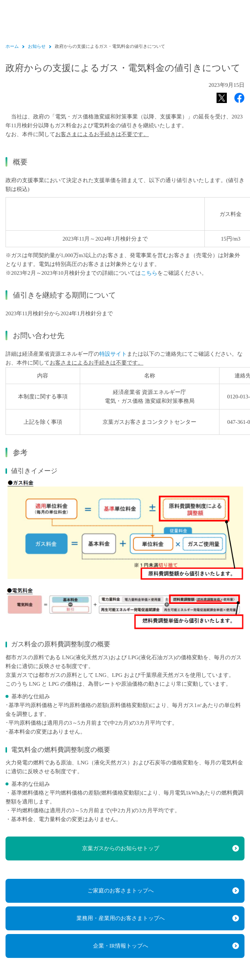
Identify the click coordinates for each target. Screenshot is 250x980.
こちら (149, 273)
